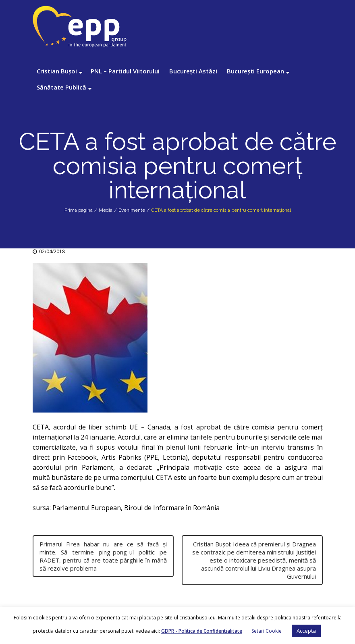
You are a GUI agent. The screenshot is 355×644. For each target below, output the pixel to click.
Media (106, 210)
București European (255, 71)
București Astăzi (193, 71)
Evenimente (132, 210)
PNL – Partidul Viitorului (125, 71)
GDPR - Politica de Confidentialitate (202, 631)
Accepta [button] (306, 631)
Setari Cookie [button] (267, 631)
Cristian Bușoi (57, 71)
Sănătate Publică (61, 87)
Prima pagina (79, 210)
